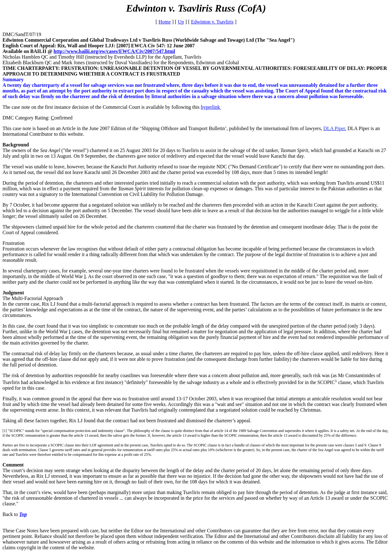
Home (165, 22)
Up (181, 22)
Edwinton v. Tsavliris (212, 22)
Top (23, 514)
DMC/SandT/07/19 (22, 34)
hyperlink (211, 107)
